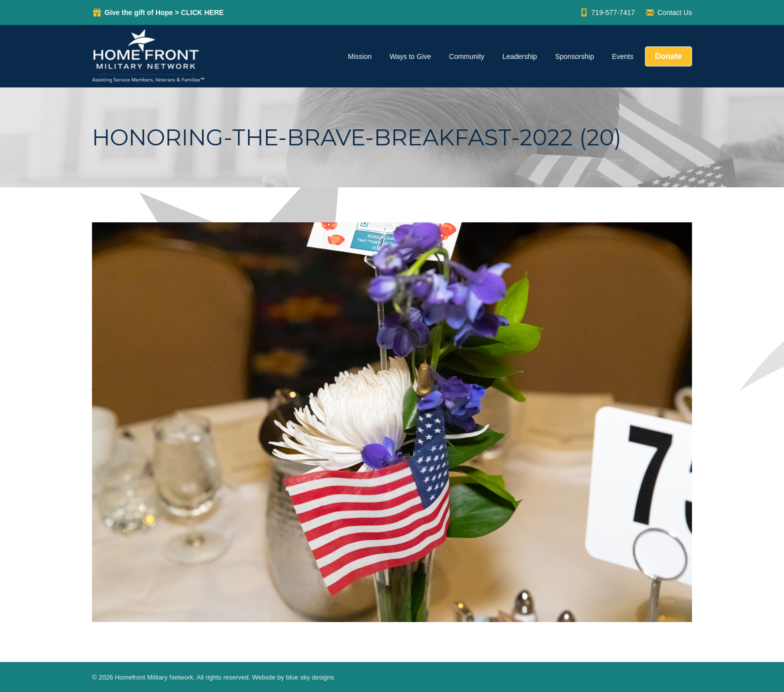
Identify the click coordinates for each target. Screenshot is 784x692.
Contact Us (668, 12)
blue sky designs (310, 677)
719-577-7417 (607, 12)
